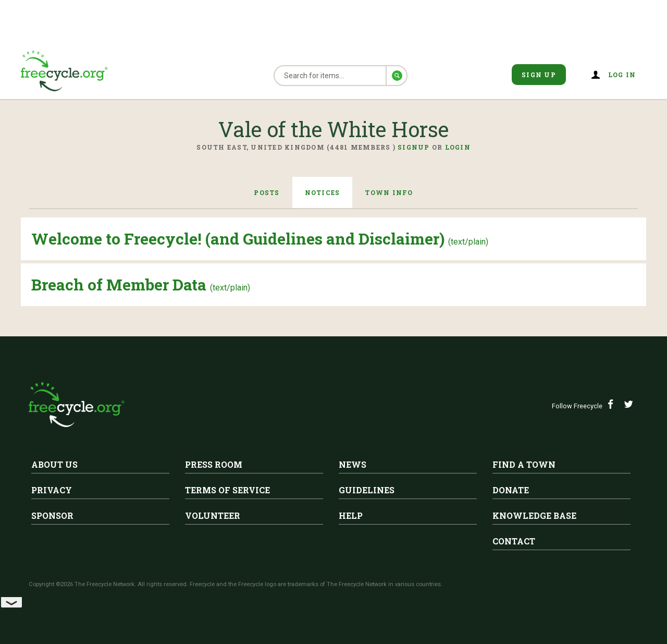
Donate (511, 490)
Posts (267, 192)
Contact (514, 541)
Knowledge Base (534, 515)
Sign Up (539, 75)
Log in (622, 75)
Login (458, 147)
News (353, 464)
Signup (414, 147)
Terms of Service (227, 490)
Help (351, 515)
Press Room (214, 464)
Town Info (389, 192)
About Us (54, 464)
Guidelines (367, 490)
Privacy (52, 490)
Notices (323, 192)
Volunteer (213, 515)
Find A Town (524, 464)
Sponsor (52, 515)
